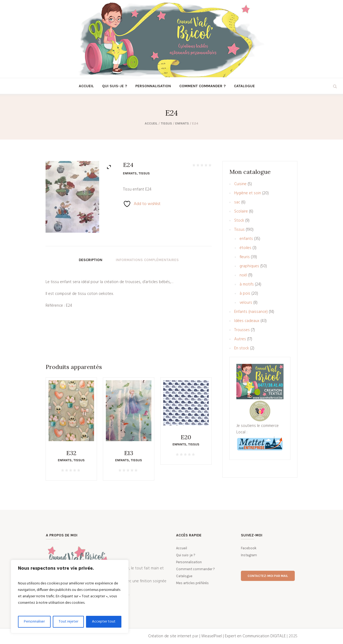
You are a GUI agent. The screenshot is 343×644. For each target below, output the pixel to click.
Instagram (249, 555)
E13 (129, 453)
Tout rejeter (68, 622)
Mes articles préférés (192, 583)
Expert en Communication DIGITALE (255, 636)
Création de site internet (170, 636)
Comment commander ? (195, 569)
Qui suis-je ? (186, 555)
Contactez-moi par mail (268, 576)
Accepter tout (104, 622)
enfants (182, 123)
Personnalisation (189, 562)
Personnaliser (34, 622)
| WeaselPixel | (212, 636)
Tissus (166, 123)
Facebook (249, 548)
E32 (71, 453)
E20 (186, 437)
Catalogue (184, 576)
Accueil (151, 123)
